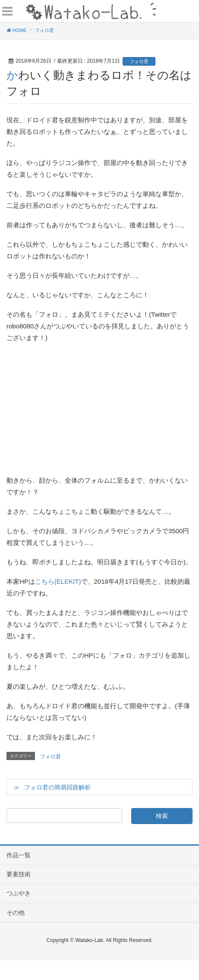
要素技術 (19, 874)
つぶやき (19, 893)
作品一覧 (19, 855)
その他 (16, 913)
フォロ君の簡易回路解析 (57, 787)
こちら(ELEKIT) (58, 581)
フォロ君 (139, 61)
